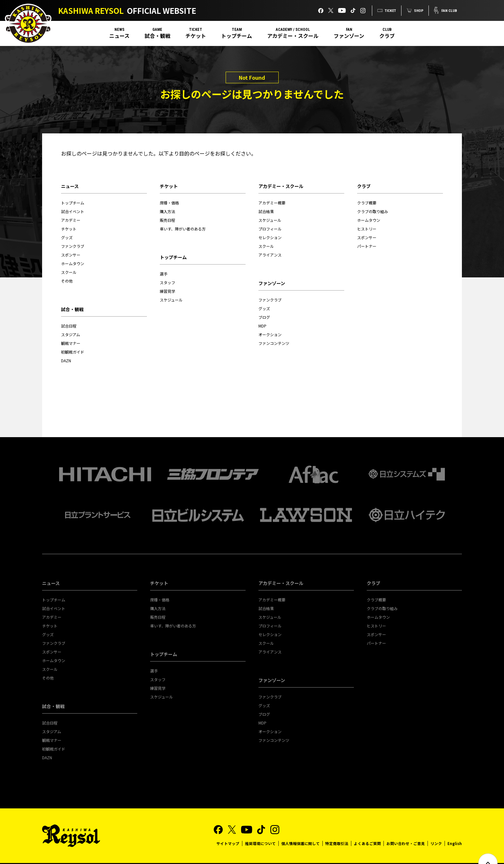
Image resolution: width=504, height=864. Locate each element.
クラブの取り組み (373, 211)
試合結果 (266, 211)
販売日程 (167, 220)
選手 (164, 274)
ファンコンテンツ (274, 343)
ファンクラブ (73, 246)
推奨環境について (260, 828)
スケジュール (171, 300)
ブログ (264, 317)
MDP (262, 326)
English (455, 828)
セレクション (270, 237)
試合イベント (73, 211)
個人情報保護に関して (300, 828)
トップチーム (237, 36)
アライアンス (270, 255)
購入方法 (167, 211)
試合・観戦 (157, 36)
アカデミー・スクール (293, 36)
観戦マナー (71, 343)
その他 (67, 281)
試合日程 (69, 326)
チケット (196, 36)
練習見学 (167, 291)
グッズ (67, 237)
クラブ (387, 36)
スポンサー (71, 255)
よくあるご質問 (367, 828)
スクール (69, 272)
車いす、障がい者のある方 (183, 229)
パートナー (367, 246)
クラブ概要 (367, 203)
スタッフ (167, 282)
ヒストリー (367, 229)
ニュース (119, 36)
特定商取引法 (337, 828)
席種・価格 (169, 203)
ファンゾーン (349, 36)
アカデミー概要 (272, 203)
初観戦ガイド (73, 352)
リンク (436, 828)
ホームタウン (73, 263)
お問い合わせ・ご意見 (405, 828)
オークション (270, 334)
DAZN (66, 360)
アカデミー (71, 220)
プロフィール (270, 229)
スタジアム (71, 334)
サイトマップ (228, 828)
